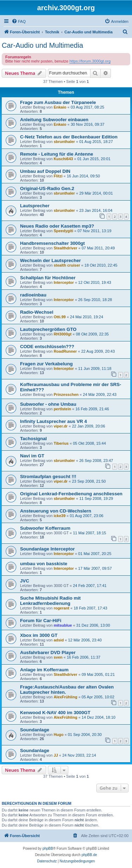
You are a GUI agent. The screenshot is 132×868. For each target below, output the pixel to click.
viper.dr (61, 426)
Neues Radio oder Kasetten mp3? (57, 226)
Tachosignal (33, 439)
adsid (59, 640)
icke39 (59, 516)
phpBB (48, 849)
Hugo (58, 735)
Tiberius (61, 443)
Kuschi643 (63, 159)
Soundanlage (35, 730)
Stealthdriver (65, 248)
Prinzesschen (66, 394)
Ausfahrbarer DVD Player (48, 652)
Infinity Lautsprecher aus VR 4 (54, 421)
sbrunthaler (64, 142)
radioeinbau (33, 295)
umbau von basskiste (44, 564)
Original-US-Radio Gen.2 (47, 188)
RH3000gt (62, 334)
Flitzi (58, 176)
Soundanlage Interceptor (47, 549)
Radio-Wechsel (37, 312)
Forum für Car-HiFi (41, 621)
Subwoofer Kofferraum (45, 528)
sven (58, 657)
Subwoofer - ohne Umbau (48, 404)
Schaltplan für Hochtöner (48, 278)
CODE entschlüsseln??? (47, 347)
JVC (25, 581)
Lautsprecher (35, 206)
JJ (56, 755)
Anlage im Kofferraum (44, 670)
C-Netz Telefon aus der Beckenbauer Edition (69, 137)
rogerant (61, 608)
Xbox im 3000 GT (39, 635)
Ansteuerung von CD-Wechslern (56, 511)
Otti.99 (59, 317)
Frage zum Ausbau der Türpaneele (58, 102)
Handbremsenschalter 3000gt (52, 243)
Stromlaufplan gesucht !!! (48, 477)
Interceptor (64, 282)
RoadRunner (65, 351)
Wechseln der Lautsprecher (51, 260)
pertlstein (62, 409)
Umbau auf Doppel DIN (45, 171)
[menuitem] (19, 21)
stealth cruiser (67, 265)
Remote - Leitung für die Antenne (57, 154)
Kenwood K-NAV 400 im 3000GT (55, 713)
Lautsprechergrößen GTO (48, 329)
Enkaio (60, 107)
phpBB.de (89, 855)
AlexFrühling (65, 697)
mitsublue (63, 625)
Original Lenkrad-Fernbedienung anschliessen (71, 494)
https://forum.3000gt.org (90, 61)
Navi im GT (32, 456)
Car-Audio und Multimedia (42, 45)
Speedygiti (63, 231)
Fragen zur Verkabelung (46, 364)
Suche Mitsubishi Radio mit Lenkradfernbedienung (50, 601)
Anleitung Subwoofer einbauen (54, 120)
